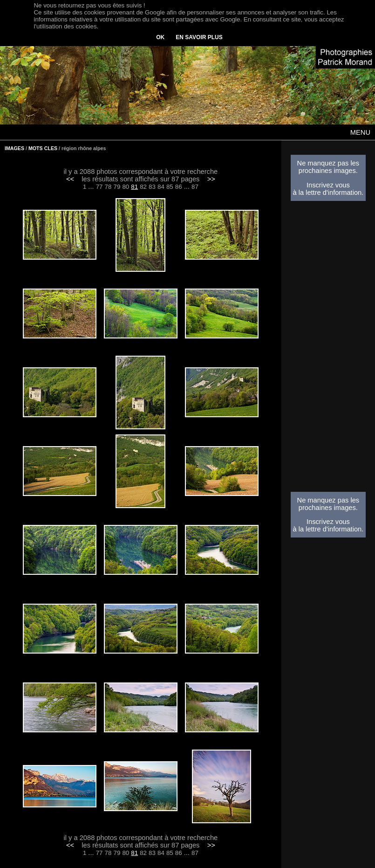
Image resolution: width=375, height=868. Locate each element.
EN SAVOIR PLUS (199, 37)
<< (70, 179)
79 (117, 187)
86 (179, 187)
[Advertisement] (328, 349)
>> (211, 179)
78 (108, 187)
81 (134, 187)
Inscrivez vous (328, 185)
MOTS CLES (43, 148)
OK (160, 37)
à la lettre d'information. (328, 193)
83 (152, 187)
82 (143, 187)
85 (170, 187)
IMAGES (14, 148)
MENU (360, 132)
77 (99, 187)
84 (161, 187)
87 (195, 187)
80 (126, 187)
